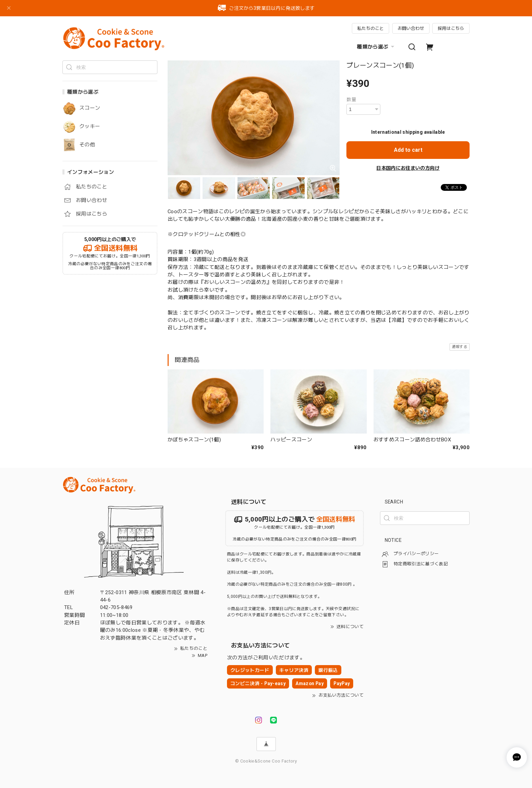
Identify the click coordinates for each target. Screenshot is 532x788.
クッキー (90, 126)
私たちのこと (370, 28)
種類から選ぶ (376, 47)
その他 (87, 145)
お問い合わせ (411, 28)
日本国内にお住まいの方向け (408, 168)
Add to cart (408, 150)
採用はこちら (451, 28)
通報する (460, 347)
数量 (351, 99)
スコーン (90, 108)
